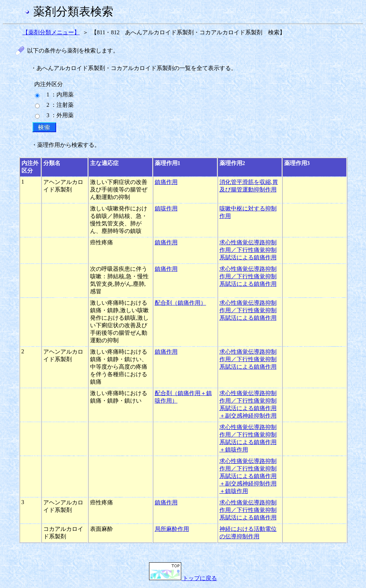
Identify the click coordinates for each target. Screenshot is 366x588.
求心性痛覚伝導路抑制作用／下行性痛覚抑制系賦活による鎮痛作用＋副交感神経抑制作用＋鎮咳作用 (248, 476)
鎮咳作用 (166, 208)
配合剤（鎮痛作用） (180, 303)
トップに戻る (183, 578)
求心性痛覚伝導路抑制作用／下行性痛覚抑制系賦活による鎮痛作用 (248, 250)
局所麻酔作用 (172, 529)
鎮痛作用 (166, 182)
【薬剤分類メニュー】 (51, 32)
